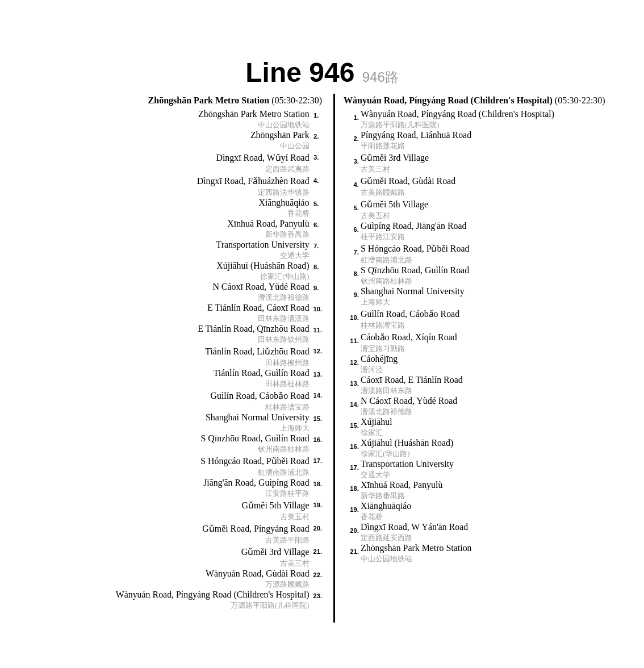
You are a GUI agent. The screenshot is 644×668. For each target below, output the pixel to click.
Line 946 (322, 71)
